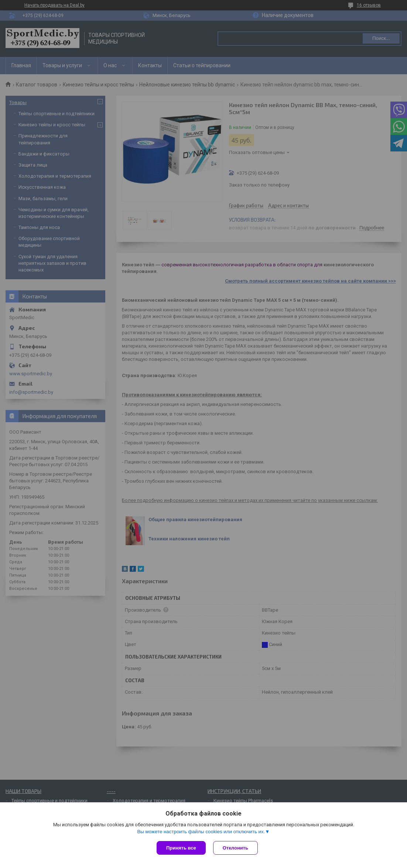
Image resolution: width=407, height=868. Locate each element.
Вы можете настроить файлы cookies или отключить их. (201, 832)
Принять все (181, 848)
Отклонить (235, 848)
